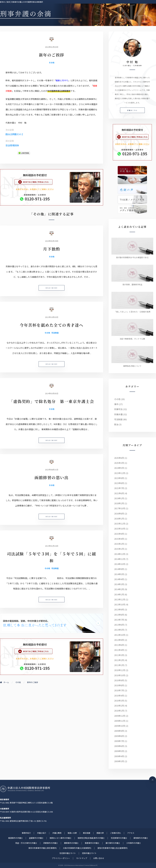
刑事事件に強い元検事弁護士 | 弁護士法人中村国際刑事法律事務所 (25, 789)
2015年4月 (119, 539)
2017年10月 (120, 508)
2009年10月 (120, 726)
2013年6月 (119, 625)
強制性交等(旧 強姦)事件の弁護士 (91, 838)
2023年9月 (119, 478)
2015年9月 (119, 534)
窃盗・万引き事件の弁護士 (26, 843)
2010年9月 (119, 680)
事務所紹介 (26, 833)
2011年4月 (119, 650)
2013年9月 (119, 609)
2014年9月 (119, 569)
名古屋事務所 (5, 818)
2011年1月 (119, 665)
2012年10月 (120, 635)
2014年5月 (119, 574)
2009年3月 (119, 761)
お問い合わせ (99, 858)
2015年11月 (120, 524)
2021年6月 (119, 493)
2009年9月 (119, 731)
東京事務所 (5, 799)
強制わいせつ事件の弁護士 (61, 838)
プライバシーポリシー (61, 858)
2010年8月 (119, 685)
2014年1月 (119, 594)
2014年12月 (120, 554)
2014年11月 (120, 559)
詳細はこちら (132, 110)
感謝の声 (100, 833)
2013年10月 (120, 604)
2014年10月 (120, 564)
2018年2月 (119, 503)
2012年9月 (119, 640)
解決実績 (87, 833)
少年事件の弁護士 (134, 843)
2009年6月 (119, 746)
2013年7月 (119, 620)
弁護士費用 (57, 833)
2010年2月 (119, 706)
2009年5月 (119, 751)
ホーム (4, 682)
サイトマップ (82, 858)
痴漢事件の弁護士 (15, 838)
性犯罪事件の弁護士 (119, 838)
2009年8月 (119, 736)
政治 (116, 424)
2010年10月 (120, 675)
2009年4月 (119, 756)
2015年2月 (119, 544)
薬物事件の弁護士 (141, 838)
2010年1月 (119, 711)
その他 (52, 63)
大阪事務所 (5, 809)
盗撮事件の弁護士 (36, 838)
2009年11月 (120, 721)
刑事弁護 (118, 414)
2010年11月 (120, 670)
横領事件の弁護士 (71, 843)
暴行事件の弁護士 (113, 843)
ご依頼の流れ (115, 833)
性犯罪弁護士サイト (68, 853)
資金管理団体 (12, 145)
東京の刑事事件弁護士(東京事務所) (43, 848)
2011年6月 (119, 645)
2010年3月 (119, 701)
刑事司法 (118, 409)
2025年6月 (119, 458)
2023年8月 (119, 483)
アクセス (131, 833)
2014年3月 (119, 584)
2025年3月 (119, 463)
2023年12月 (120, 473)
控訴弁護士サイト (89, 853)
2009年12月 (120, 716)
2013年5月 (119, 630)
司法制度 (55, 333)
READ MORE (52, 288)
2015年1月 (119, 549)
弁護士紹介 (42, 833)
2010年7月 (119, 690)
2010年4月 (119, 696)
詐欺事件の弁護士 (51, 843)
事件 (116, 404)
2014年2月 (119, 589)
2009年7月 (119, 741)
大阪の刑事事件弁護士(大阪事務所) (77, 848)
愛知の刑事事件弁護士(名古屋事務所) (113, 848)
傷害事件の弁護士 (92, 843)
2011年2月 (119, 660)
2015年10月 (120, 529)
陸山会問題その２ (14, 134)
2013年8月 (119, 615)
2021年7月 (119, 488)
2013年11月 (120, 599)
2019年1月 (119, 498)
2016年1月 (119, 519)
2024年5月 (119, 468)
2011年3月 (119, 655)
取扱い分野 (72, 833)
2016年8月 (119, 514)
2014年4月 (119, 579)
